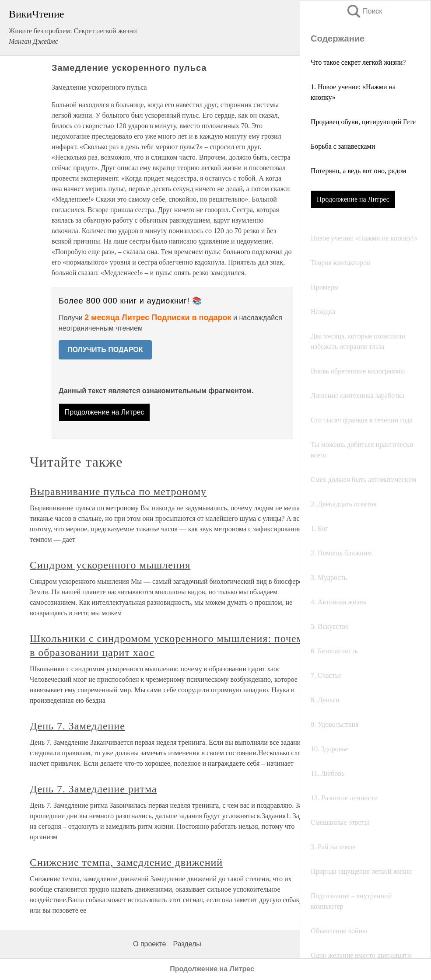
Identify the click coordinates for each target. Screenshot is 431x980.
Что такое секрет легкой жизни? (358, 62)
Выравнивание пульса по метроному (118, 492)
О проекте (149, 944)
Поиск (364, 11)
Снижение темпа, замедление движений (126, 862)
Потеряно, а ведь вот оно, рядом (358, 171)
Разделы (187, 944)
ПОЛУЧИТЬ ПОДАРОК (105, 350)
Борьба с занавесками (343, 146)
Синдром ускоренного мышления (110, 565)
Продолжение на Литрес (353, 199)
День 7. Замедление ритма (93, 789)
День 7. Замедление (77, 726)
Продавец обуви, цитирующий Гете (363, 122)
